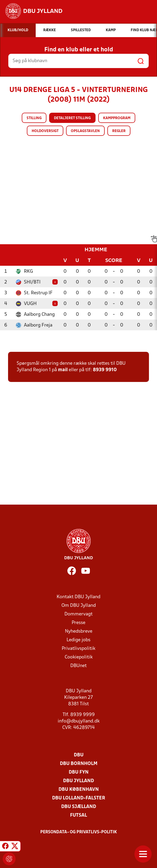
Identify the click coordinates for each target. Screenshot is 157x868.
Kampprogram (117, 118)
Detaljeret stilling (72, 118)
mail (63, 370)
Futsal (78, 815)
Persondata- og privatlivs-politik (79, 832)
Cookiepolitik (79, 657)
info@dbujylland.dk (79, 721)
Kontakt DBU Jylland (78, 597)
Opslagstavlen (85, 131)
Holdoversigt (45, 131)
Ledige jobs (78, 640)
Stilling (34, 118)
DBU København (79, 790)
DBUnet (78, 666)
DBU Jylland (78, 781)
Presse (78, 623)
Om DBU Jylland (79, 606)
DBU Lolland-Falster (79, 798)
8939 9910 (105, 370)
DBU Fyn (79, 772)
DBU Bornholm (79, 764)
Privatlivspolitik (78, 649)
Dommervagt (78, 614)
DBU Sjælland (79, 807)
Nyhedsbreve (79, 631)
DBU (79, 755)
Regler (119, 131)
